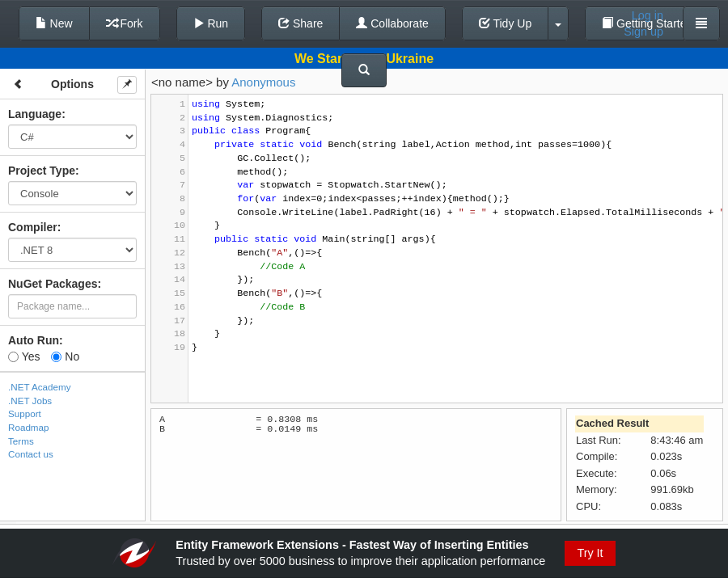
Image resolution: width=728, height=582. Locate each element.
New (54, 23)
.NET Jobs (30, 401)
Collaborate (392, 23)
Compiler (33, 227)
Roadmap (29, 427)
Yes (24, 356)
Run (211, 23)
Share (301, 23)
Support (25, 413)
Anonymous (263, 82)
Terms (21, 441)
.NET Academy (40, 387)
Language (35, 114)
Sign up (643, 32)
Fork (125, 23)
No (65, 356)
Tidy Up (505, 23)
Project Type (42, 171)
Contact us (31, 454)
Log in (648, 15)
